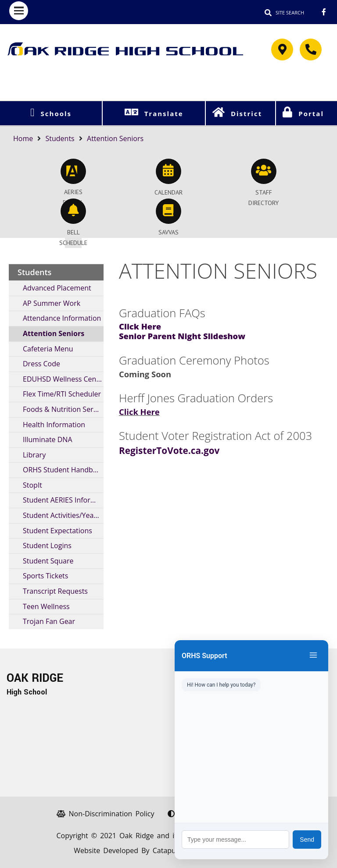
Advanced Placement (57, 288)
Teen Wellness (46, 606)
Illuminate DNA (48, 439)
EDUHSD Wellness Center (63, 379)
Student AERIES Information (63, 500)
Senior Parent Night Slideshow (182, 336)
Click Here (140, 326)
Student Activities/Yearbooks (63, 515)
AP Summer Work (52, 303)
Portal (311, 113)
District (246, 113)
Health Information (54, 425)
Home (23, 138)
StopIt (32, 485)
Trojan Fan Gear (49, 621)
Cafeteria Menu (48, 349)
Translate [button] (164, 113)
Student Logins (47, 546)
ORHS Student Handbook (63, 470)
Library (34, 455)
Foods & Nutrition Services (63, 409)
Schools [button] (56, 113)
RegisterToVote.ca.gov (169, 450)
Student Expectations (57, 531)
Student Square (48, 561)
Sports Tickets (45, 576)
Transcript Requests (55, 591)
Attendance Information (62, 318)
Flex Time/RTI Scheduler (62, 394)
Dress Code (41, 364)
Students (60, 138)
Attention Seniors (115, 138)
